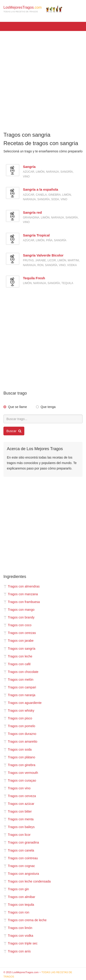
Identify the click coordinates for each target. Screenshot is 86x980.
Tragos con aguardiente (22, 703)
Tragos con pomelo (19, 726)
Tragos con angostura (21, 874)
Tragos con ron (16, 912)
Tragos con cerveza (20, 796)
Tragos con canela (19, 850)
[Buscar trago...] (43, 419)
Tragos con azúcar (19, 804)
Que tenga (48, 407)
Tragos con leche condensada (27, 881)
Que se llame (17, 407)
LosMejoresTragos (33, 9)
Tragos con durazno (20, 734)
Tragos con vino (17, 788)
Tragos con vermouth (21, 773)
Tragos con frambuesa (22, 602)
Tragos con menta (18, 819)
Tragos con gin (16, 889)
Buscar (14, 431)
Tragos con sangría (19, 649)
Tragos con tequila (19, 905)
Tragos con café (17, 664)
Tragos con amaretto (20, 741)
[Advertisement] (43, 78)
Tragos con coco (17, 625)
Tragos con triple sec (20, 943)
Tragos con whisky (19, 711)
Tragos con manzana (21, 594)
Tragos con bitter (18, 811)
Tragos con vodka (18, 936)
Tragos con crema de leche (25, 920)
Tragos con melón (18, 680)
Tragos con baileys (19, 827)
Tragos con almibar (19, 897)
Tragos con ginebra (19, 765)
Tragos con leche (18, 656)
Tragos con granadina (21, 842)
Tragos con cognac (19, 866)
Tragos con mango (19, 610)
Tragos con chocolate (21, 672)
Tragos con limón (18, 928)
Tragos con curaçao (20, 780)
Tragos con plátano (19, 757)
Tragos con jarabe (18, 641)
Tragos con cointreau (21, 858)
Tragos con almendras (22, 586)
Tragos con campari (20, 687)
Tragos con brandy (19, 617)
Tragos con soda (18, 749)
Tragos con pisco (18, 718)
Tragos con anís (17, 951)
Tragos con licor (17, 835)
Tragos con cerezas (20, 633)
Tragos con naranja (19, 695)
